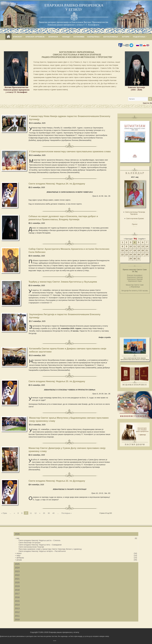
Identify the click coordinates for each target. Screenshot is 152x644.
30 (49, 513)
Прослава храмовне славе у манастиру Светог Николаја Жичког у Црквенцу (50, 549)
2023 (17, 571)
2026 (17, 534)
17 (131, 251)
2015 (17, 601)
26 (139, 255)
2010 (17, 620)
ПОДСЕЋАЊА (139, 37)
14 (147, 246)
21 (147, 251)
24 (131, 255)
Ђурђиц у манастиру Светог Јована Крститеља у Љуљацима (63, 282)
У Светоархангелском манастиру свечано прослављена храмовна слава (70, 151)
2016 (17, 597)
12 (36, 513)
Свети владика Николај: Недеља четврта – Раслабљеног (42, 551)
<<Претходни (128, 239)
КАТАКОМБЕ (79, 37)
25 (135, 255)
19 (139, 251)
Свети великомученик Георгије (31, 547)
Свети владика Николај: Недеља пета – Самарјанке (40, 545)
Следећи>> (142, 239)
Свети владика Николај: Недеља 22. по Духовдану (57, 481)
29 (131, 259)
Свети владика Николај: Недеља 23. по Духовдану (57, 381)
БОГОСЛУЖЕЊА (111, 37)
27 (143, 255)
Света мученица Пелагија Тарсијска (135, 213)
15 (122, 251)
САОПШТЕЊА (93, 37)
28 (147, 255)
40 (53, 513)
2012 (17, 612)
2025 (17, 564)
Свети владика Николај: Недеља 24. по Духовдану (57, 184)
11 (31, 513)
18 (135, 251)
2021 (17, 579)
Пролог (135, 224)
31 (139, 259)
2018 (17, 590)
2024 (17, 568)
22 (122, 255)
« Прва (4, 513)
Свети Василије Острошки (30, 543)
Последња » (66, 513)
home (8, 37)
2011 (17, 616)
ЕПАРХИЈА (53, 37)
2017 (17, 594)
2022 (17, 575)
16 (126, 251)
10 (131, 246)
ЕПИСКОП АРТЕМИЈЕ (35, 37)
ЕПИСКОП (17, 37)
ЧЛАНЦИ (66, 37)
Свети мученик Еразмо (135, 218)
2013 (17, 608)
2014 (17, 605)
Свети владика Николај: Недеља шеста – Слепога (39, 540)
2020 (17, 583)
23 (126, 255)
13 (143, 246)
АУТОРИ (125, 37)
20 (44, 513)
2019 (17, 586)
